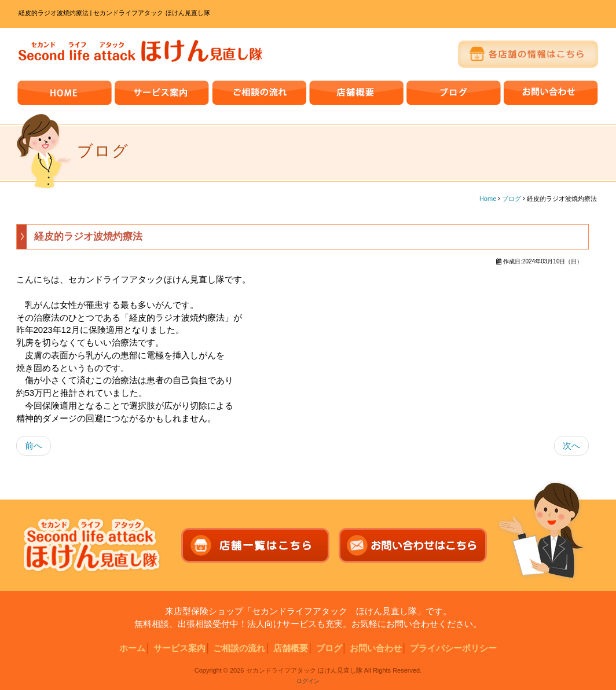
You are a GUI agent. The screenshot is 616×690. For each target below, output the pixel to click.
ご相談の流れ (239, 648)
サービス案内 (179, 648)
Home (488, 199)
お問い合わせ (376, 648)
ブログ (511, 199)
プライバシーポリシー (453, 648)
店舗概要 (291, 648)
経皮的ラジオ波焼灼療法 (88, 236)
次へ (571, 445)
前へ (34, 445)
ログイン (308, 681)
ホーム (132, 648)
